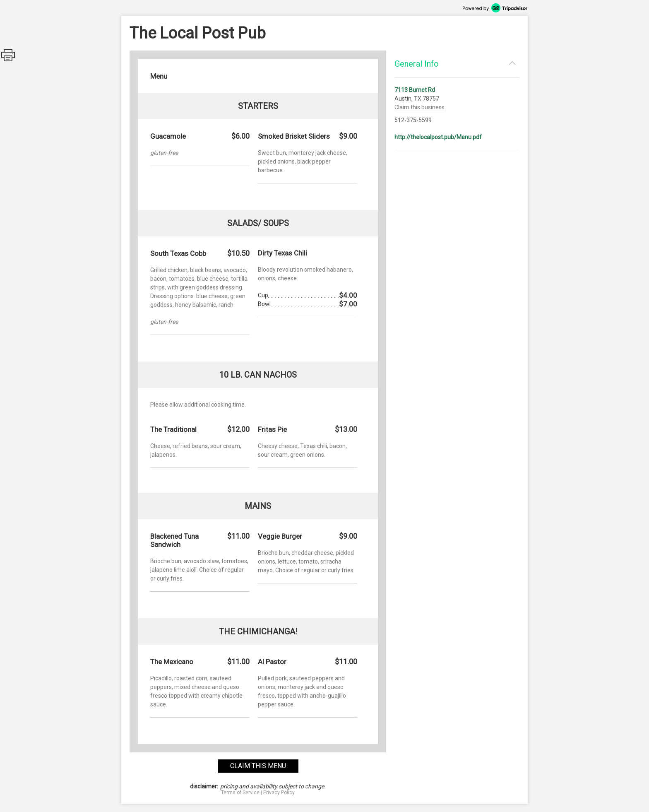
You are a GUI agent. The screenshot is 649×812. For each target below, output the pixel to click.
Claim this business (419, 107)
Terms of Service (240, 793)
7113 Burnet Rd (415, 90)
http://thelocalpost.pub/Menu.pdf (438, 137)
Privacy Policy (279, 793)
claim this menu (258, 766)
